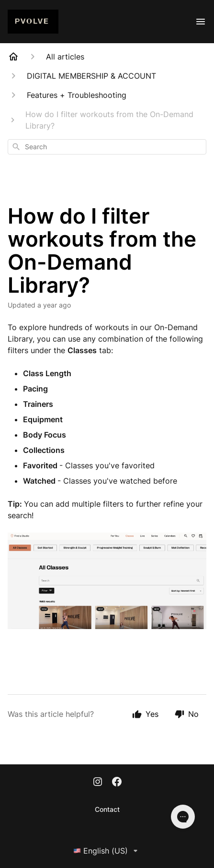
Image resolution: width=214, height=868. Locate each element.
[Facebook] (117, 783)
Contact (107, 809)
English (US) (107, 851)
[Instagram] (98, 783)
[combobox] (107, 147)
